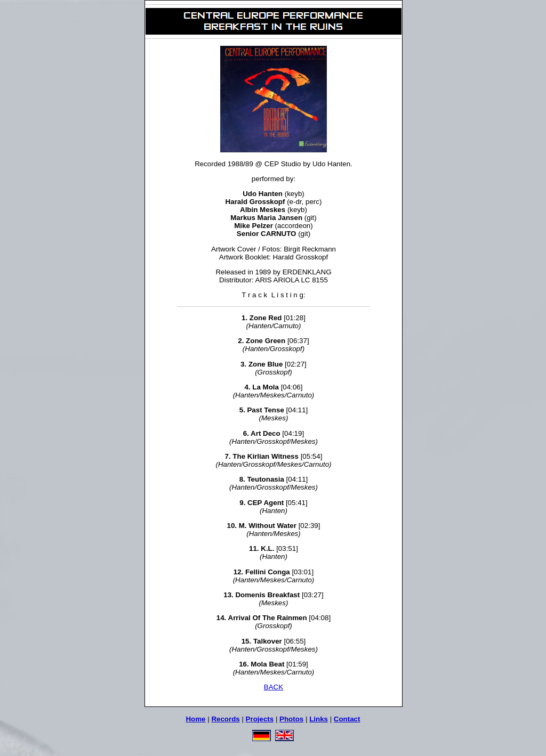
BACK (274, 687)
